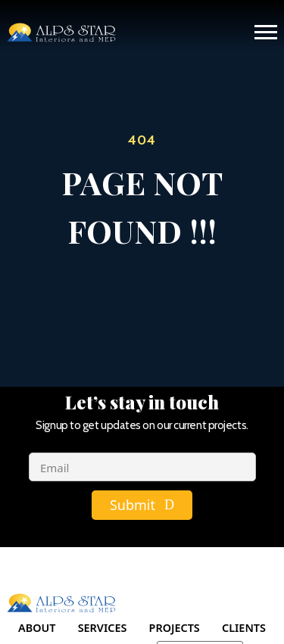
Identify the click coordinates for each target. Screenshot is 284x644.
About (37, 628)
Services (103, 628)
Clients (244, 628)
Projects (175, 628)
